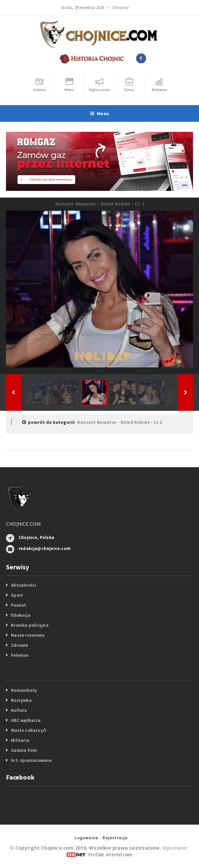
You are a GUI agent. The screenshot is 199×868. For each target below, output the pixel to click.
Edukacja (21, 615)
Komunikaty (24, 690)
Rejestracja (115, 838)
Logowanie (86, 838)
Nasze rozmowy (28, 635)
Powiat (18, 605)
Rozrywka (21, 700)
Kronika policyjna (30, 625)
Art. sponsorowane (31, 760)
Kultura (19, 710)
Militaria (20, 740)
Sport (17, 595)
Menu (99, 113)
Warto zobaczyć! (29, 730)
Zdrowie (19, 645)
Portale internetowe (110, 854)
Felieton (20, 655)
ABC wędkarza (26, 720)
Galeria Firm (24, 750)
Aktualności (24, 585)
